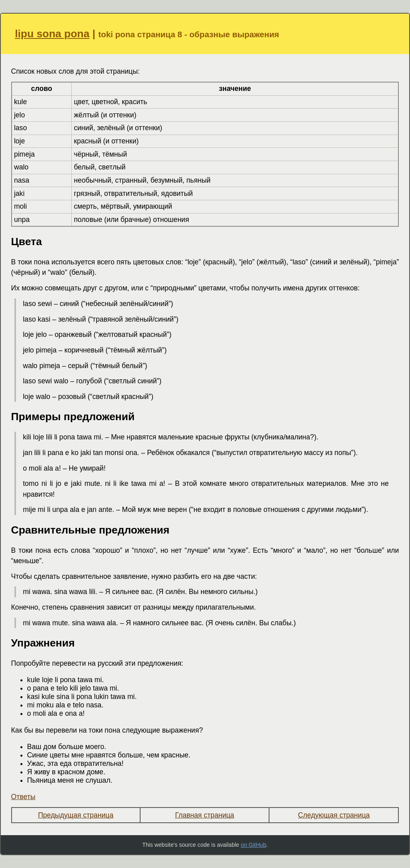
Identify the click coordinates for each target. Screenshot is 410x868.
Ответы (23, 797)
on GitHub (253, 845)
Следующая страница (334, 815)
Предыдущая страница (76, 815)
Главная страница (205, 815)
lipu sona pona (52, 34)
